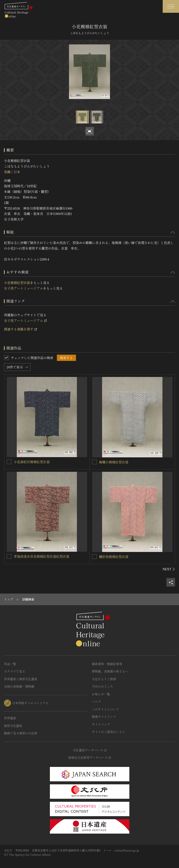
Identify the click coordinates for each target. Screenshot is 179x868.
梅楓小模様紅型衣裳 (114, 462)
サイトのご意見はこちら (108, 732)
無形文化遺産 (13, 726)
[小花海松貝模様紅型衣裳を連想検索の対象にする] (9, 462)
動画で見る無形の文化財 (21, 733)
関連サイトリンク (104, 717)
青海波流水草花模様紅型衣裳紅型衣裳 (41, 556)
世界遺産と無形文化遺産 (21, 679)
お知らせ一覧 (101, 694)
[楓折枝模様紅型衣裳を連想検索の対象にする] (94, 557)
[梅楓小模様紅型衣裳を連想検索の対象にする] (94, 462)
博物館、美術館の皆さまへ (110, 671)
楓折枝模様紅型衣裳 (114, 557)
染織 (7, 172)
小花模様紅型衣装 (17, 283)
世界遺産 (10, 718)
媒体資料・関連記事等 (107, 664)
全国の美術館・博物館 (19, 686)
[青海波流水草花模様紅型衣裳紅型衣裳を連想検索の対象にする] (9, 556)
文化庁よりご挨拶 (104, 679)
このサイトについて (105, 709)
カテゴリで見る (15, 671)
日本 (17, 172)
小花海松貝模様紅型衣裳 (32, 462)
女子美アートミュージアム (24, 288)
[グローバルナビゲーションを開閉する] (171, 6)
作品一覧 (10, 664)
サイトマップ (101, 724)
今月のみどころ (102, 686)
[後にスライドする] (169, 569)
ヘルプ (96, 701)
